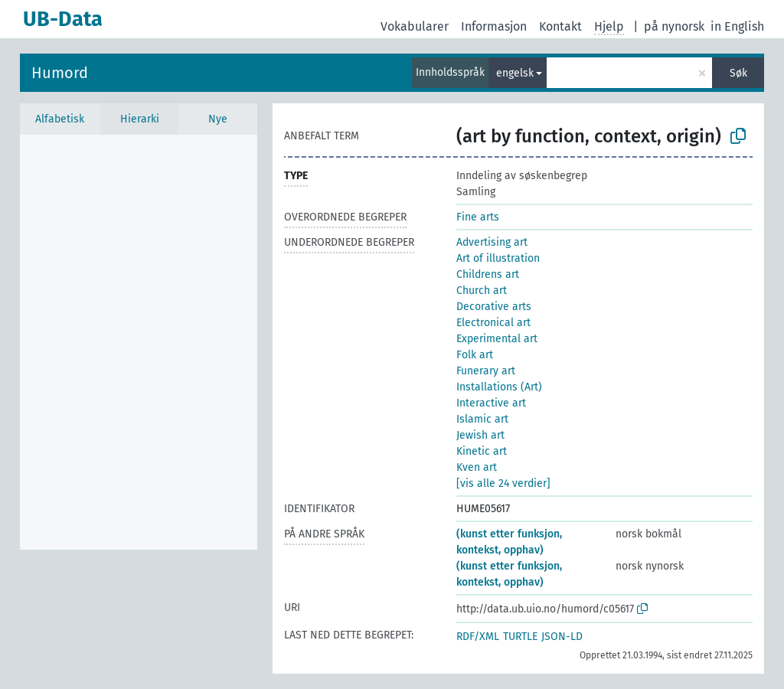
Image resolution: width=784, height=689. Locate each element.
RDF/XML (478, 637)
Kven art (477, 467)
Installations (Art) (499, 387)
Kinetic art (482, 451)
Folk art (475, 355)
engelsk (515, 73)
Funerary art (486, 371)
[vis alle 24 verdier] (503, 483)
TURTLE (520, 637)
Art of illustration (498, 258)
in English (737, 26)
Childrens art (488, 274)
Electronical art (493, 323)
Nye (218, 119)
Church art (482, 291)
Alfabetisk (60, 119)
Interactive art (491, 403)
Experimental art (497, 339)
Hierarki (140, 119)
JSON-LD (562, 637)
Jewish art (480, 435)
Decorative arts (494, 307)
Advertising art (492, 242)
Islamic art (482, 419)
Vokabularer (415, 26)
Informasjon (494, 26)
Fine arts (478, 217)
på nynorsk (674, 26)
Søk (738, 73)
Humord (60, 73)
